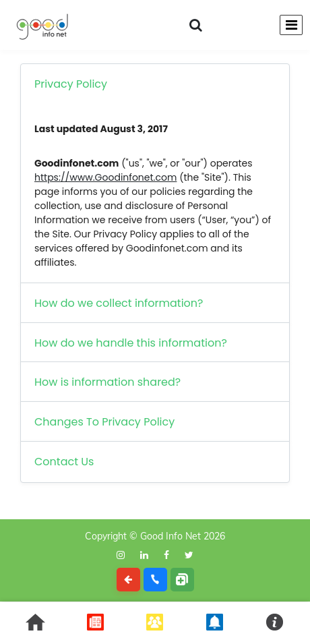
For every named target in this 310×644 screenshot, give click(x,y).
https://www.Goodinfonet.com (105, 177)
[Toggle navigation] (291, 25)
